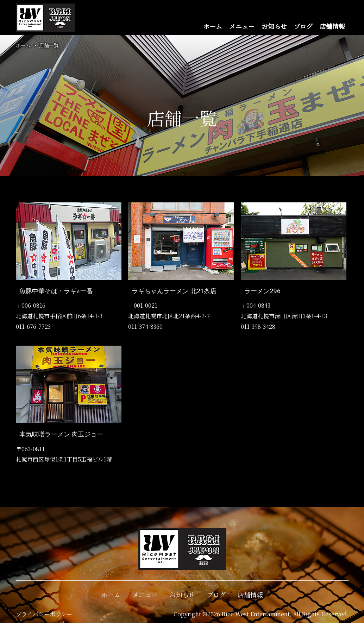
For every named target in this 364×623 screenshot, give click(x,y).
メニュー (242, 26)
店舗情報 (332, 26)
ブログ (303, 26)
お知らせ (274, 26)
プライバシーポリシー (44, 614)
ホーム (213, 26)
